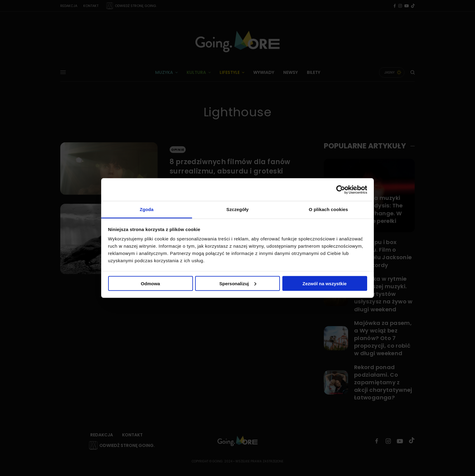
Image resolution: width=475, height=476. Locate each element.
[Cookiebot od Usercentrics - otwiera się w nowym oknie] (341, 190)
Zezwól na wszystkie (325, 283)
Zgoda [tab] (147, 209)
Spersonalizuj (238, 283)
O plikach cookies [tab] (328, 209)
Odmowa (150, 283)
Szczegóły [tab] (237, 209)
